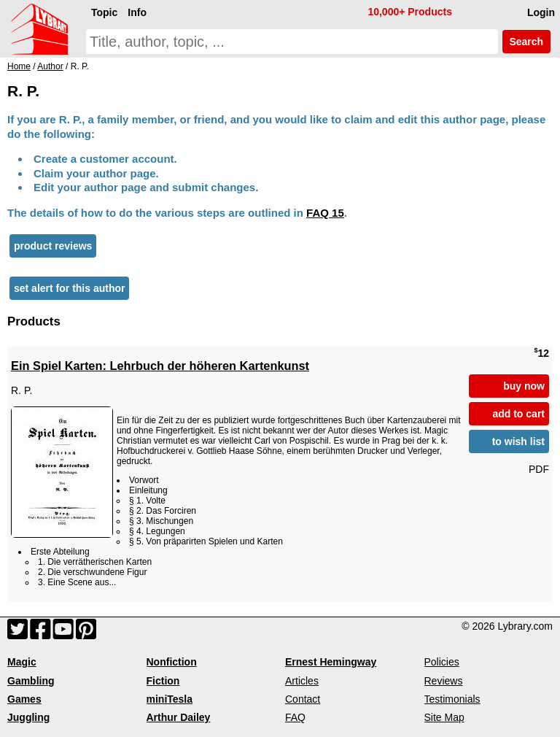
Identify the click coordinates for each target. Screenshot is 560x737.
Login (541, 12)
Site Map (444, 717)
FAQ (295, 717)
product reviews (53, 246)
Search (526, 42)
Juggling (28, 717)
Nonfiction (172, 662)
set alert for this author (69, 288)
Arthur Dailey (179, 717)
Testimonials (452, 699)
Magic (22, 662)
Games (24, 699)
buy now (524, 386)
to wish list (518, 441)
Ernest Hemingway (331, 662)
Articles (302, 681)
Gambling (31, 681)
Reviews (444, 681)
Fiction (163, 681)
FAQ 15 (325, 213)
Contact (303, 699)
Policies (442, 662)
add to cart (518, 414)
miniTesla (170, 699)
